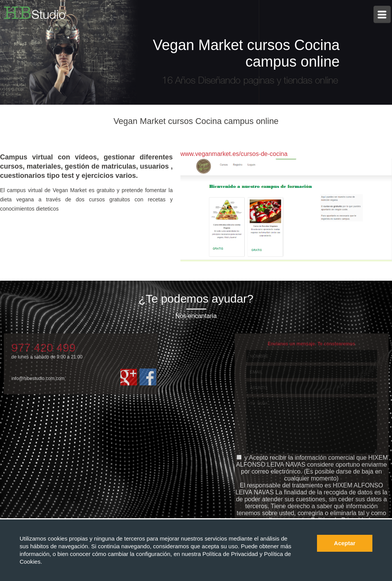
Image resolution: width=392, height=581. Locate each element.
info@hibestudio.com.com (38, 378)
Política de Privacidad (231, 554)
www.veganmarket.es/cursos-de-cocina (234, 154)
